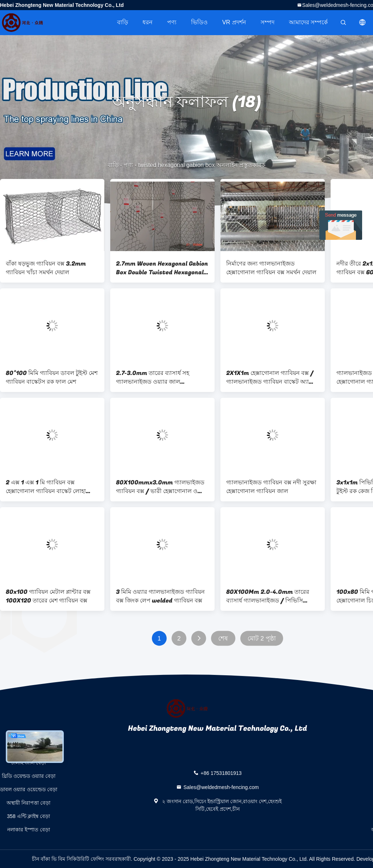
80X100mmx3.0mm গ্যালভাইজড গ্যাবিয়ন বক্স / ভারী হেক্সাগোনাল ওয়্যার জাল (162, 487)
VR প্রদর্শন (234, 22)
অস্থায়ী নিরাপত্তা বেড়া (28, 803)
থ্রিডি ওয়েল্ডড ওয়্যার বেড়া (29, 776)
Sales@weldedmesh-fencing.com (221, 787)
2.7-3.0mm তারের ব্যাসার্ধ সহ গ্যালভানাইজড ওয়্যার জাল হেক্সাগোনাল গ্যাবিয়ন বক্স (153, 377)
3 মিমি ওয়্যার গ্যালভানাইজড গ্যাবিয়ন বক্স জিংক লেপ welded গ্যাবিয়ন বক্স (160, 596)
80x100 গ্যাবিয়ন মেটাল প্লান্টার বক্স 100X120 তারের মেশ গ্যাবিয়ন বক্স (48, 596)
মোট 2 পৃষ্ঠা (262, 639)
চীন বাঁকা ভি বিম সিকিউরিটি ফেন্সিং (68, 859)
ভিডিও (199, 22)
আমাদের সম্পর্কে (308, 22)
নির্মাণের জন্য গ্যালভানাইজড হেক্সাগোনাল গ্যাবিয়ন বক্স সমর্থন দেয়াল (271, 268)
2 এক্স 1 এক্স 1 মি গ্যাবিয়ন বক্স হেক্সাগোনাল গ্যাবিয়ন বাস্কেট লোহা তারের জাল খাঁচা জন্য (46, 487)
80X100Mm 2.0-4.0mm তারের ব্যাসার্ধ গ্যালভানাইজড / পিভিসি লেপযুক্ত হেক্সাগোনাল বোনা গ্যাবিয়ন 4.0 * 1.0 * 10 (268, 596)
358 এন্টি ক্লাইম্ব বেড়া (28, 816)
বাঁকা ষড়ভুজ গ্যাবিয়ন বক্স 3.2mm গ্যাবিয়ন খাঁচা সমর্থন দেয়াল (46, 268)
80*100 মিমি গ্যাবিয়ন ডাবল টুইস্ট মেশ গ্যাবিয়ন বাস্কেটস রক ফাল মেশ (52, 377)
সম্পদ (268, 22)
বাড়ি (123, 22)
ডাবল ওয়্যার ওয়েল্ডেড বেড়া (29, 789)
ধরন (148, 22)
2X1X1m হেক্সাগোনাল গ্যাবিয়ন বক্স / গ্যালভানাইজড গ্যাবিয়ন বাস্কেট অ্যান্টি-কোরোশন (272, 377)
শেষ (223, 639)
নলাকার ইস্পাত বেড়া (29, 830)
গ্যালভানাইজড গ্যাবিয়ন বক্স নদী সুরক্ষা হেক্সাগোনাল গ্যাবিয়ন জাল (271, 487)
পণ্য (172, 22)
